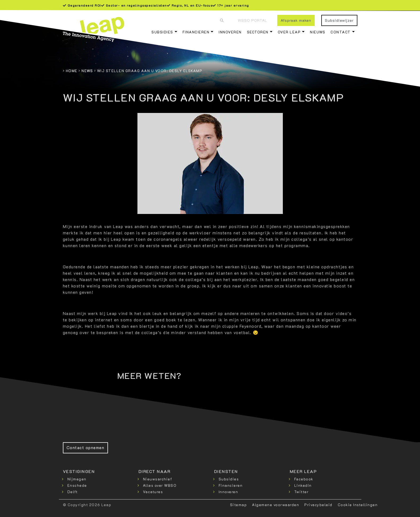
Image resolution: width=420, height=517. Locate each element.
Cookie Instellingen (358, 505)
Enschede (77, 485)
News (87, 71)
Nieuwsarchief (158, 479)
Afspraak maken (296, 20)
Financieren (196, 32)
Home (72, 71)
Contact (341, 32)
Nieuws (318, 32)
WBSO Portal (252, 20)
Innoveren (230, 32)
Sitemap (239, 505)
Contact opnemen (86, 447)
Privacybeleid (318, 505)
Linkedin (303, 485)
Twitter (302, 492)
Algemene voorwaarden (276, 505)
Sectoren (258, 32)
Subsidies (162, 32)
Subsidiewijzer (339, 20)
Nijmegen (77, 479)
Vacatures (153, 492)
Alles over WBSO (160, 485)
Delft (73, 492)
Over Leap (289, 32)
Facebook (304, 479)
